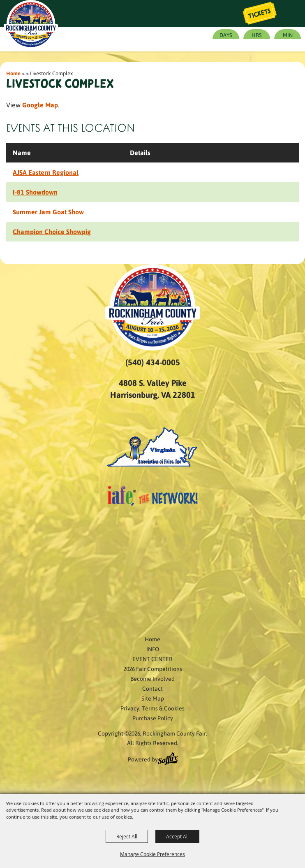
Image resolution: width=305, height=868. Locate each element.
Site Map (153, 698)
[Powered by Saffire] (168, 759)
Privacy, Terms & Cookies (152, 708)
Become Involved (152, 678)
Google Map (40, 105)
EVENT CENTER (152, 659)
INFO (153, 649)
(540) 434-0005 (153, 362)
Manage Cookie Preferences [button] (152, 854)
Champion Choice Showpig (52, 231)
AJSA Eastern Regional (46, 172)
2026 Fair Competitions (153, 668)
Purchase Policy (153, 718)
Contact (152, 688)
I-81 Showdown (35, 192)
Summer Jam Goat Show (48, 212)
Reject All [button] (127, 836)
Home (13, 73)
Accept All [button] (177, 836)
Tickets (260, 14)
